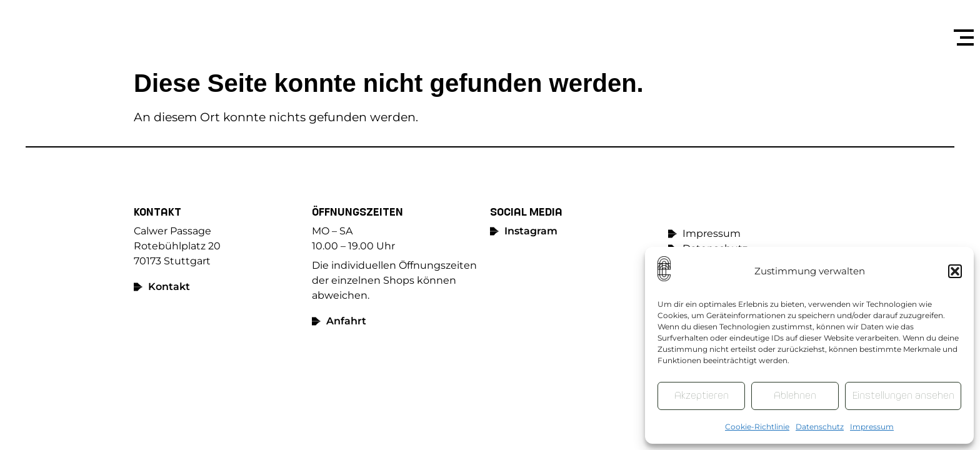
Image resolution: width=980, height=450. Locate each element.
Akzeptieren (702, 396)
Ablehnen (795, 396)
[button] (955, 271)
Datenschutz (820, 427)
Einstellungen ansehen (903, 396)
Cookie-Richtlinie (757, 427)
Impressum (872, 427)
